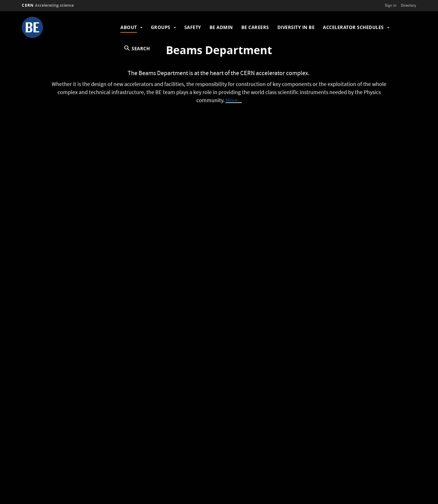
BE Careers (255, 27)
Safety (193, 27)
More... (234, 101)
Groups (161, 27)
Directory (408, 5)
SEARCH (141, 49)
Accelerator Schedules (353, 27)
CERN (48, 5)
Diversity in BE (296, 27)
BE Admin (221, 27)
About (129, 27)
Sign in (391, 5)
